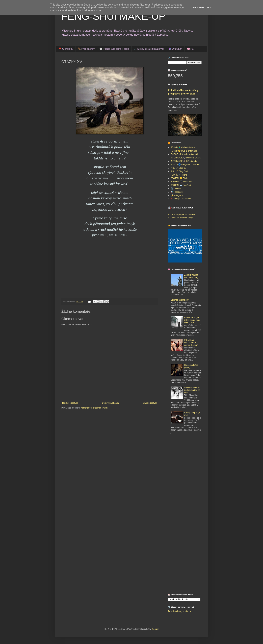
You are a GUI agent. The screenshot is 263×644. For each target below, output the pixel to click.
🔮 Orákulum (175, 49)
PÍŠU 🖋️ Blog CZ (178, 168)
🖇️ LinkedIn (176, 188)
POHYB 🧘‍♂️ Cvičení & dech (183, 147)
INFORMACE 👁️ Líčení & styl (184, 161)
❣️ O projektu (66, 49)
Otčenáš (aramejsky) (180, 300)
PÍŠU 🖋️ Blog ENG (179, 171)
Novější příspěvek (70, 403)
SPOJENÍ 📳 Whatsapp (181, 182)
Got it (210, 8)
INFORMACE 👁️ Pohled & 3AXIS (186, 158)
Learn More (198, 8)
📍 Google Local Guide (181, 199)
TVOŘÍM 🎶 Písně (179, 175)
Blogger (155, 629)
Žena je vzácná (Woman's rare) (191, 276)
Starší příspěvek (150, 403)
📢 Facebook (177, 192)
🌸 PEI (191, 49)
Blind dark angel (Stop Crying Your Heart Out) (192, 320)
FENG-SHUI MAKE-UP (113, 16)
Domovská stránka (110, 403)
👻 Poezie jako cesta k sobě (114, 49)
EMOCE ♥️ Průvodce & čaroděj (184, 154)
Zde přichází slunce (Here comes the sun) (191, 343)
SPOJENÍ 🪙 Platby (179, 178)
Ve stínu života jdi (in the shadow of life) (192, 390)
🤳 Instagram (177, 195)
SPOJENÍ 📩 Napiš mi (181, 185)
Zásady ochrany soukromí (180, 611)
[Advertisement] (189, 461)
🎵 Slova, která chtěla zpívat (149, 49)
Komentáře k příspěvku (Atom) (94, 408)
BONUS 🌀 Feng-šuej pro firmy (185, 164)
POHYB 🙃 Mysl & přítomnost (184, 151)
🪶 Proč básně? (86, 49)
